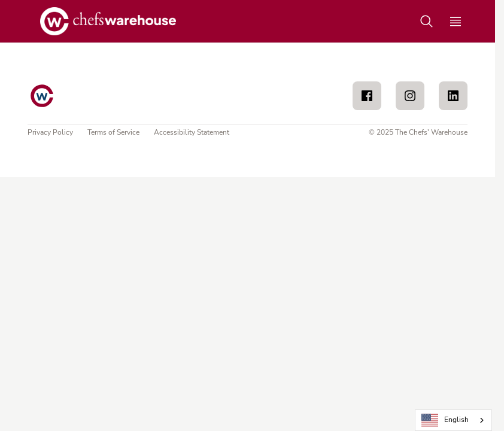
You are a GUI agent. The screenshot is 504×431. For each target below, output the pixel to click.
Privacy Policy (50, 132)
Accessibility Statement (192, 132)
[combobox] (453, 420)
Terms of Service (113, 132)
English (445, 421)
